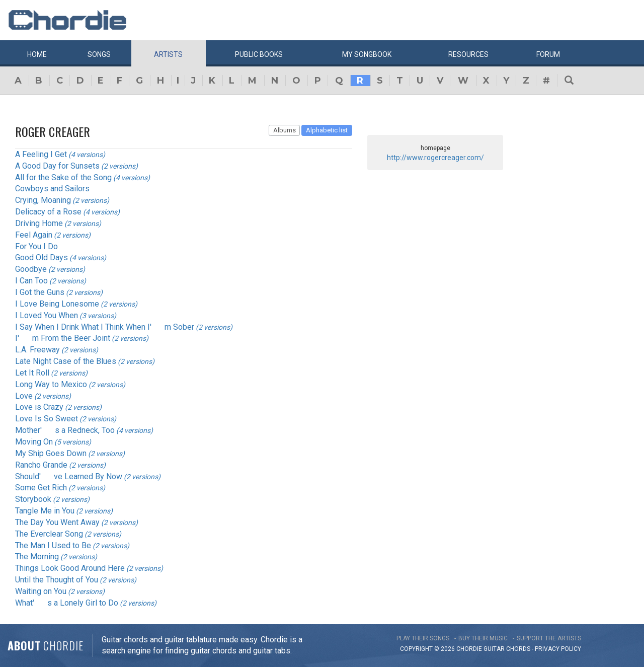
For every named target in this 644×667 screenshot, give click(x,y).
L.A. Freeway (37, 350)
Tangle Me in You (45, 511)
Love (24, 396)
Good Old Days (42, 257)
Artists (168, 54)
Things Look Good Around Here (70, 568)
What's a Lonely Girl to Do (67, 603)
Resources (468, 54)
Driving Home (39, 223)
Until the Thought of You (57, 580)
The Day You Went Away (57, 522)
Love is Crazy (39, 407)
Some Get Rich (41, 488)
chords (518, 649)
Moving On (34, 442)
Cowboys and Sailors (52, 189)
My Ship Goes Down (51, 453)
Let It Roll (32, 373)
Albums (285, 130)
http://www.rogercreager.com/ (435, 158)
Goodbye (31, 269)
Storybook (33, 499)
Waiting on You (41, 591)
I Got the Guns (40, 292)
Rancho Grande (41, 465)
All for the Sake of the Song (63, 177)
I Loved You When (47, 315)
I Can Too (31, 281)
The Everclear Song (49, 534)
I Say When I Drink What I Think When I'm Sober (105, 327)
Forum (548, 54)
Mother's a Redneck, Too (65, 430)
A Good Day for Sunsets (57, 166)
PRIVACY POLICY (558, 649)
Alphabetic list (327, 130)
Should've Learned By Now (69, 476)
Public (259, 54)
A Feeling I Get (41, 154)
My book (367, 54)
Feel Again (34, 235)
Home (37, 54)
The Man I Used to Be (53, 545)
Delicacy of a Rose (48, 212)
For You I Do (36, 246)
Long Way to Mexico (51, 384)
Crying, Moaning (43, 200)
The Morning (37, 557)
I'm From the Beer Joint (63, 338)
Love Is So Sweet (47, 419)
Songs (99, 54)
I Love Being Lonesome (57, 304)
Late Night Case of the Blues (66, 361)
